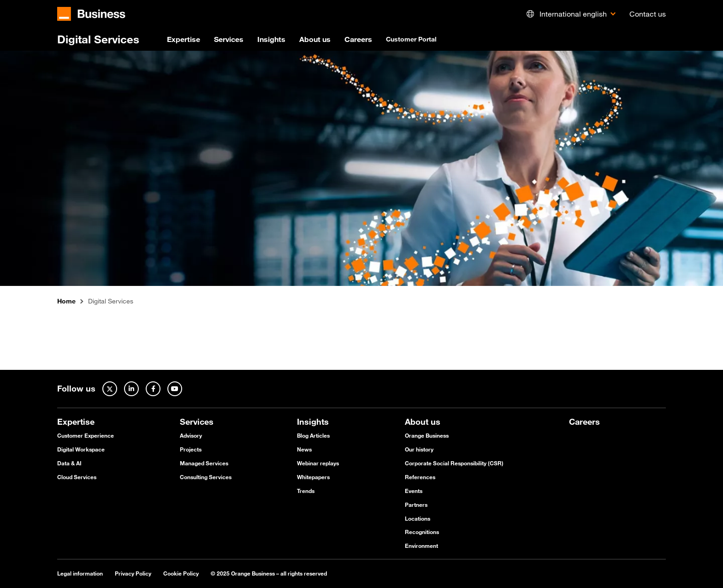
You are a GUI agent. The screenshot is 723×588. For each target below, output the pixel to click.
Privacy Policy (133, 573)
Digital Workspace (81, 449)
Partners (416, 505)
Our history (419, 449)
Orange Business (427, 435)
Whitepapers (313, 477)
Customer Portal (411, 39)
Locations (418, 518)
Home (66, 301)
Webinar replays (318, 463)
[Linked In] (131, 389)
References (420, 477)
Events (414, 491)
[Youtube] (175, 389)
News (304, 449)
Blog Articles (313, 435)
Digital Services (98, 39)
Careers (358, 39)
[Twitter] (110, 389)
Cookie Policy (181, 573)
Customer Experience (86, 435)
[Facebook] (153, 389)
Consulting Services (206, 477)
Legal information (80, 573)
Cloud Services (77, 477)
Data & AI (69, 463)
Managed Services (204, 463)
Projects (191, 449)
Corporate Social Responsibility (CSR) (454, 463)
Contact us (648, 14)
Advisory (191, 435)
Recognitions (422, 532)
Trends (306, 491)
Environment (421, 546)
